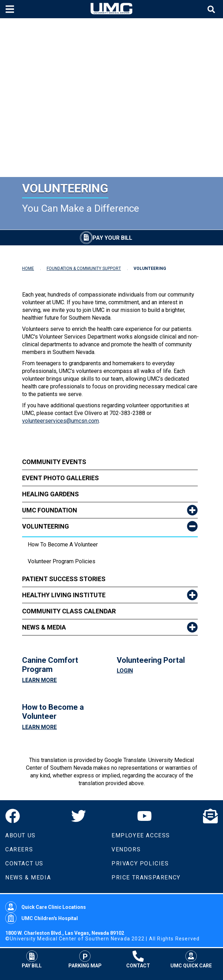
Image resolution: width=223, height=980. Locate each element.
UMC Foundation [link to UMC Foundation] (50, 510)
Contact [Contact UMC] (138, 959)
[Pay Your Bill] (106, 238)
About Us (21, 835)
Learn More (39, 680)
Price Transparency (146, 877)
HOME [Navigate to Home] (28, 268)
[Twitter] (79, 816)
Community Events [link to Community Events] (54, 462)
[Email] (210, 816)
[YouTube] (144, 816)
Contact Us (24, 863)
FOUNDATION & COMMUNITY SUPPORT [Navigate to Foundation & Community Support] (84, 268)
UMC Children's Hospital (42, 918)
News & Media (28, 877)
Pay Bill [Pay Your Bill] (32, 959)
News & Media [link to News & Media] (44, 627)
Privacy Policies (140, 863)
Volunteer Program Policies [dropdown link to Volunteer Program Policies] (62, 561)
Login (125, 671)
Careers (19, 849)
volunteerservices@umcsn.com (60, 421)
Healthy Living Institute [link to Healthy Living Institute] (64, 595)
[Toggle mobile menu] (11, 9)
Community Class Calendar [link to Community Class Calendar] (69, 611)
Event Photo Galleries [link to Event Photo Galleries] (60, 478)
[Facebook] (13, 816)
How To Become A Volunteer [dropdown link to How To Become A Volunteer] (63, 545)
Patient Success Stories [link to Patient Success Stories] (64, 579)
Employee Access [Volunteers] (141, 835)
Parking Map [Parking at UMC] (85, 959)
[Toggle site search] (212, 9)
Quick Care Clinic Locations (46, 907)
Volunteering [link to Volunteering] (46, 526)
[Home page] (111, 9)
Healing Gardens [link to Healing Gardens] (50, 494)
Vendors (126, 849)
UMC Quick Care (191, 959)
